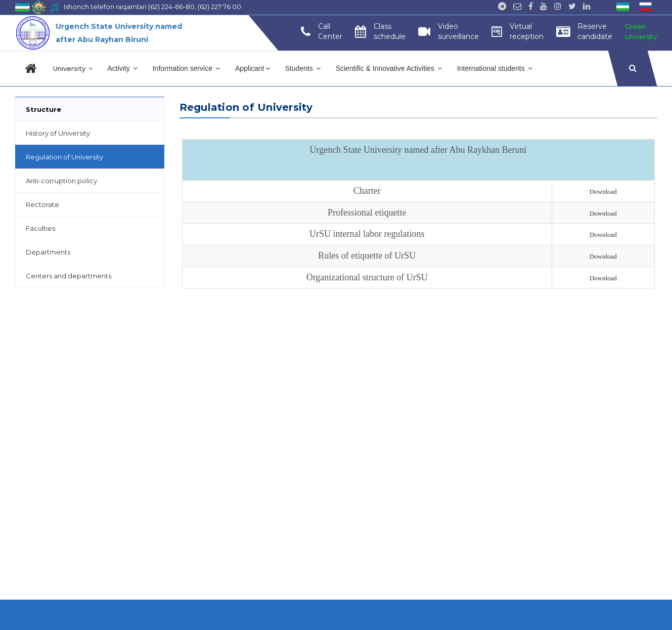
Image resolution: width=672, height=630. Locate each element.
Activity (123, 68)
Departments (48, 252)
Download (603, 192)
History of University (58, 133)
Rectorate (42, 204)
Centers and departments (69, 276)
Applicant (253, 68)
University (73, 68)
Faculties (40, 228)
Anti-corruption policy (61, 181)
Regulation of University (64, 157)
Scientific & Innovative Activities (389, 68)
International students (495, 68)
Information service (186, 68)
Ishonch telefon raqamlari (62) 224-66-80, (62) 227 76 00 (152, 7)
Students (303, 68)
